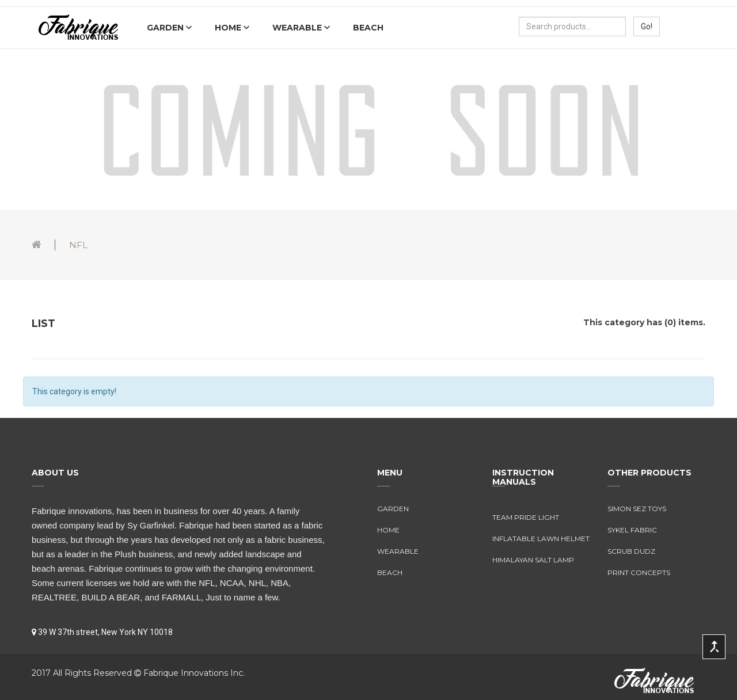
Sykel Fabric (632, 530)
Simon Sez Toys (637, 509)
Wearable (298, 28)
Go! (647, 26)
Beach (368, 28)
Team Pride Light (526, 517)
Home (229, 28)
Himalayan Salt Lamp (533, 560)
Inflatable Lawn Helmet (541, 539)
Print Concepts (639, 572)
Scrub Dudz (631, 551)
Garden (166, 28)
